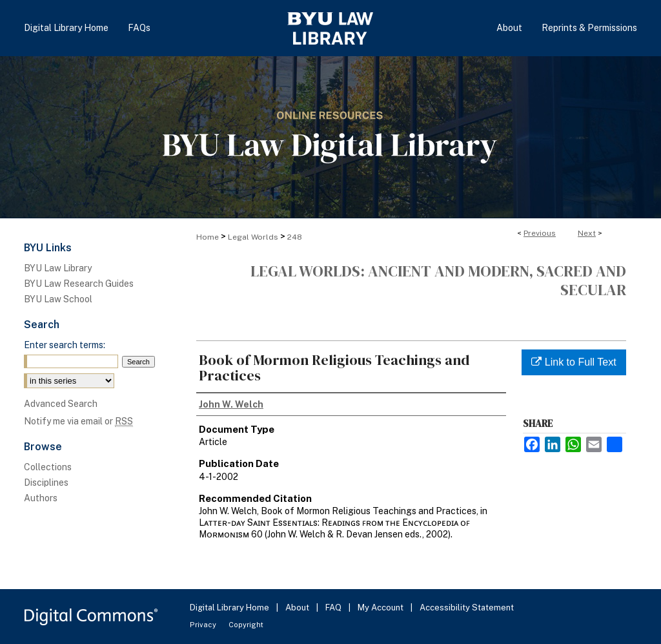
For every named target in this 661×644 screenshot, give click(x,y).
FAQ (334, 608)
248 (295, 237)
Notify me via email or (78, 421)
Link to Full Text (574, 362)
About (298, 608)
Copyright (246, 625)
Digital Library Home (230, 608)
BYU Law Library (58, 268)
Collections (48, 467)
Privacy (204, 625)
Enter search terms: (65, 345)
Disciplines (46, 483)
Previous (540, 233)
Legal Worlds (253, 237)
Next (587, 233)
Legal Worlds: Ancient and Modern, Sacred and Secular (438, 280)
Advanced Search (61, 404)
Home (208, 237)
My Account (381, 608)
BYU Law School (58, 299)
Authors (41, 498)
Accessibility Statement (467, 608)
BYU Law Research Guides (79, 284)
